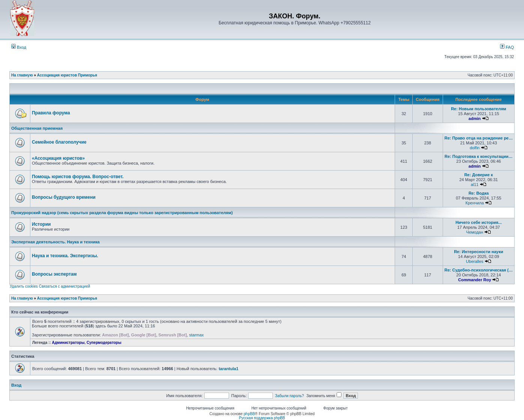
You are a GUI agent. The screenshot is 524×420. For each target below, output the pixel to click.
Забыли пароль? (290, 396)
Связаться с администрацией (65, 286)
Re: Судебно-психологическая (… (479, 270)
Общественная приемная (37, 128)
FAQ (507, 47)
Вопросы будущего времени (64, 197)
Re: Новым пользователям (478, 109)
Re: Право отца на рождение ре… (479, 138)
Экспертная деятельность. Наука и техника (55, 242)
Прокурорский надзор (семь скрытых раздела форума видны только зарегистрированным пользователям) (122, 213)
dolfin (475, 148)
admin (475, 118)
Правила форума (51, 113)
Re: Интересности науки (478, 252)
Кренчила (475, 203)
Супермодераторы (104, 343)
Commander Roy (475, 280)
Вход (19, 47)
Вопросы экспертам (54, 274)
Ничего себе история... (478, 222)
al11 (475, 184)
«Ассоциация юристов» (58, 158)
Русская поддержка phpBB (262, 418)
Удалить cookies (24, 286)
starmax (196, 335)
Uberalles (475, 261)
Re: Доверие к (479, 175)
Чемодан (475, 232)
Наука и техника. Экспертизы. (65, 256)
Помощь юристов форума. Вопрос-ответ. (78, 177)
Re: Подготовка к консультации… (478, 156)
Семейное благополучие (59, 142)
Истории (41, 224)
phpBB (249, 414)
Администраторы (68, 343)
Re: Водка (479, 193)
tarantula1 (228, 369)
